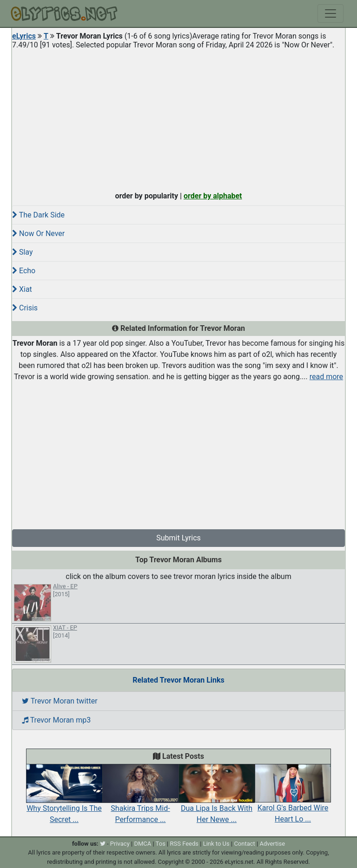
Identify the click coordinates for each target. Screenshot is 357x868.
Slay (23, 252)
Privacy (120, 844)
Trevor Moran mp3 (56, 720)
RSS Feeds (185, 844)
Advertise (272, 844)
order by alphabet (213, 196)
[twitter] (103, 844)
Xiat (22, 289)
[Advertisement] (178, 118)
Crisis (25, 308)
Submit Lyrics (178, 538)
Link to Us (216, 844)
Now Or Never (38, 233)
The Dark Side (38, 215)
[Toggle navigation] (331, 13)
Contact (244, 844)
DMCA (142, 844)
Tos (161, 844)
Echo (24, 271)
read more (326, 377)
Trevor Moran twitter (60, 701)
